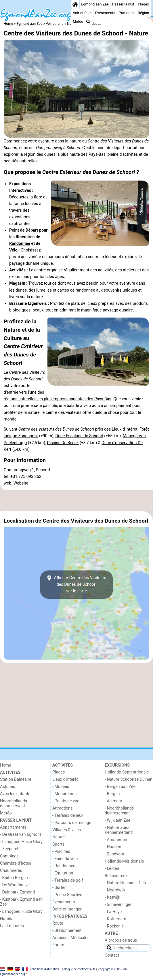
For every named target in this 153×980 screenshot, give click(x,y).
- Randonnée (64, 866)
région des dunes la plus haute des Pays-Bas (65, 154)
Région (143, 13)
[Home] (75, 4)
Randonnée (20, 244)
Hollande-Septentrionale (127, 772)
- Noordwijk (115, 890)
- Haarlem (114, 847)
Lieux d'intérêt (65, 779)
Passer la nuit (123, 4)
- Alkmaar (113, 801)
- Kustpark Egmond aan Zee (21, 902)
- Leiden (112, 869)
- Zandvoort (115, 854)
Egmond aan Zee (95, 4)
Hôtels (6, 919)
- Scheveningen (119, 905)
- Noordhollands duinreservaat (119, 811)
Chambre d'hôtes (16, 863)
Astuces (7, 787)
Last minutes (12, 926)
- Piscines (61, 852)
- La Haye (113, 912)
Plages (143, 4)
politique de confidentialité (79, 969)
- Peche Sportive (67, 895)
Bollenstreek (116, 876)
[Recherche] (88, 22)
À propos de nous (121, 940)
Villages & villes (67, 830)
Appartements (13, 827)
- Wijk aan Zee (117, 820)
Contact (112, 955)
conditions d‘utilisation (45, 969)
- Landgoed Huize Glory (21, 842)
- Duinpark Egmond (17, 892)
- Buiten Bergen (14, 878)
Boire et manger (67, 909)
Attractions (62, 808)
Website (21, 483)
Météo (78, 21)
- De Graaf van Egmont (21, 834)
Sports (58, 844)
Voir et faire (82, 13)
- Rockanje (114, 926)
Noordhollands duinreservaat (14, 803)
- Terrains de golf (68, 880)
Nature (59, 837)
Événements (105, 13)
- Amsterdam (117, 840)
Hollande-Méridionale (124, 861)
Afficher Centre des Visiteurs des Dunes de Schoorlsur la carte (76, 584)
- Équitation (63, 873)
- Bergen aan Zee (120, 787)
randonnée (85, 290)
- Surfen (59, 888)
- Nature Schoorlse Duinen (129, 779)
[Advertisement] (76, 501)
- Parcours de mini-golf (73, 823)
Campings (9, 856)
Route (58, 923)
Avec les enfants (15, 794)
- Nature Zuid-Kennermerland (119, 830)
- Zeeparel (9, 849)
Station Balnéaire (16, 779)
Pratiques (127, 13)
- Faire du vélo (65, 859)
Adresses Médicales (71, 938)
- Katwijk (112, 897)
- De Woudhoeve (15, 885)
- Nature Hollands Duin (125, 883)
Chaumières (11, 871)
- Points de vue (66, 801)
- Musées (61, 787)
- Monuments (65, 794)
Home (6, 765)
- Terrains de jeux (68, 815)
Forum (58, 945)
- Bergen (112, 794)
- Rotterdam (115, 919)
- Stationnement (67, 931)
